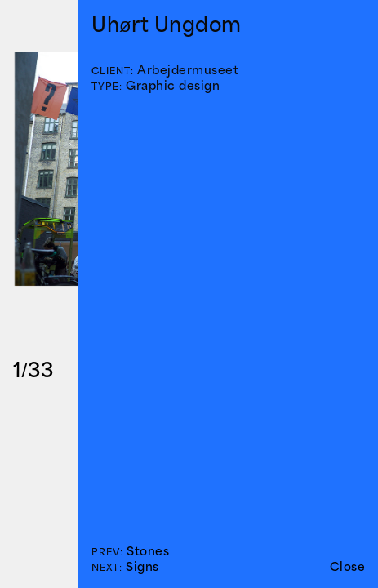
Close (348, 566)
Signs (142, 566)
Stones (148, 551)
